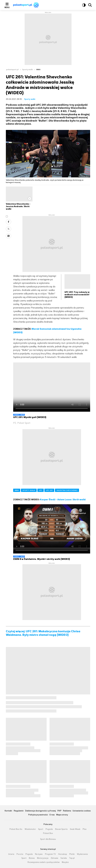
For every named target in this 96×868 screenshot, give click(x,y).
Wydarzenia (82, 854)
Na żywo (39, 854)
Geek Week (75, 829)
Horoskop (63, 854)
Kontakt (8, 811)
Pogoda (49, 829)
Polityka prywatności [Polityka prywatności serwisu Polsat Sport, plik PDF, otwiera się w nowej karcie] (38, 815)
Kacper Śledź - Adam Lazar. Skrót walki (63, 499)
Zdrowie (54, 858)
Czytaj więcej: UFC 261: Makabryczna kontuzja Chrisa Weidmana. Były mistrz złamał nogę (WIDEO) (43, 633)
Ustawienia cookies (82, 811)
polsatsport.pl (12, 70)
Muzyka (65, 862)
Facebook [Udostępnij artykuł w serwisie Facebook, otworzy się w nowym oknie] (9, 222)
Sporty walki (27, 70)
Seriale (64, 858)
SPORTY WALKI (29, 490)
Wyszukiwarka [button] (90, 5)
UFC (41, 490)
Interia (11, 854)
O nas (52, 815)
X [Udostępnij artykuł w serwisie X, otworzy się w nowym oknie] (9, 229)
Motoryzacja (43, 858)
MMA (38, 70)
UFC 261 (49, 490)
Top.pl (72, 858)
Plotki (72, 854)
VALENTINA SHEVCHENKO (67, 490)
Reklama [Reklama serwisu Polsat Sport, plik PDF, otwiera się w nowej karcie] (67, 811)
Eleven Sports (61, 829)
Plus (85, 829)
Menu (7, 7)
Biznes (32, 858)
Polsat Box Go (16, 829)
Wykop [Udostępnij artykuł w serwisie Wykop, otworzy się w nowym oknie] (9, 236)
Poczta (20, 854)
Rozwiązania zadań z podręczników (44, 862)
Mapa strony (62, 815)
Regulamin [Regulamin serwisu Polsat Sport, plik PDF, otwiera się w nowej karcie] (19, 811)
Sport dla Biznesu (48, 839)
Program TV (50, 854)
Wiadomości (30, 829)
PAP (59, 811)
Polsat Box (48, 833)
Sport (41, 829)
